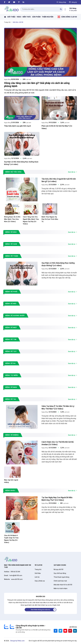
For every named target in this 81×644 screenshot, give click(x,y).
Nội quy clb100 (58, 569)
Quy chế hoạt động (60, 573)
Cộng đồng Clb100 (69, 17)
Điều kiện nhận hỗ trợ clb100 (63, 585)
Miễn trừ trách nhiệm (61, 588)
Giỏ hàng (73, 8)
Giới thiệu (11, 17)
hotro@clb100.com (16, 575)
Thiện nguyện (48, 17)
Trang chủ (5, 17)
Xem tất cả (72, 172)
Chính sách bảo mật (60, 581)
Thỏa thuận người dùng (61, 577)
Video (19, 17)
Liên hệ (37, 577)
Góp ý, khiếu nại (40, 581)
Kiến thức (27, 17)
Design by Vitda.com (17, 641)
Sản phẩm (36, 17)
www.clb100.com (17, 579)
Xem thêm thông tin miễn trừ (40, 610)
